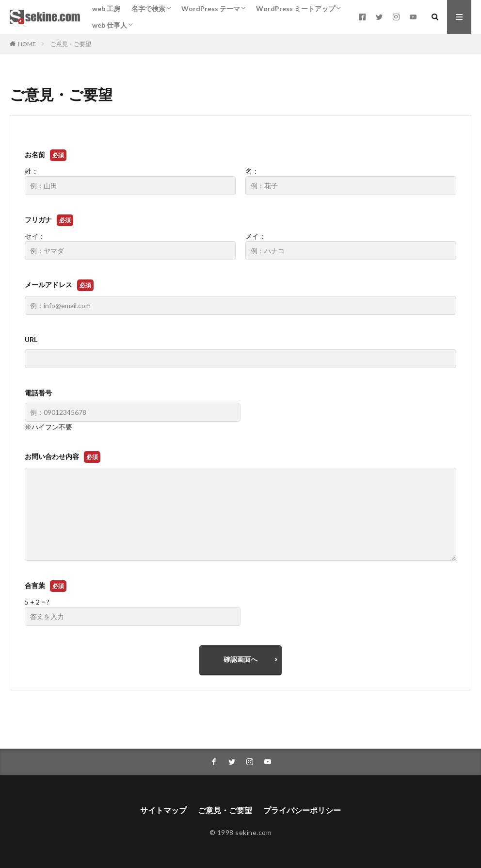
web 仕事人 (110, 25)
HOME (27, 44)
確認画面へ (240, 659)
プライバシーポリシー (302, 810)
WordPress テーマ (211, 8)
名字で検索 (148, 8)
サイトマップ (163, 810)
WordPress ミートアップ (296, 8)
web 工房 (106, 8)
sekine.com (253, 832)
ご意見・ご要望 (71, 44)
